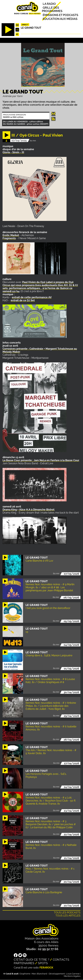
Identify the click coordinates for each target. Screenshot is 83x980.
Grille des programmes (52, 9)
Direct (25, 25)
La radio (49, 4)
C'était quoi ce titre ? (32, 960)
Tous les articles (68, 916)
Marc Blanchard (39, 974)
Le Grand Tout (31, 28)
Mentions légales (72, 976)
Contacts (61, 960)
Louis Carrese (73, 974)
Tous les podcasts (67, 913)
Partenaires (24, 963)
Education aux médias (60, 19)
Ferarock (46, 968)
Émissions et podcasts (60, 15)
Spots (43, 963)
